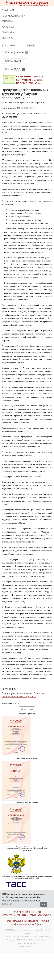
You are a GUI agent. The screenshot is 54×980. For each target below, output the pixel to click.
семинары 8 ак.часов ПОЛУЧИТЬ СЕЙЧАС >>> (29, 80)
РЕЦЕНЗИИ (8, 21)
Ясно (44, 904)
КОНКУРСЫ (8, 27)
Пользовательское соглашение (21, 921)
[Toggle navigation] (17, 53)
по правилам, (37, 894)
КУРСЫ (47, 915)
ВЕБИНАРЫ (8, 38)
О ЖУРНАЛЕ (8, 10)
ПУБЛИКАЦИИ (20, 912)
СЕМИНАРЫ (8, 32)
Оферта (39, 924)
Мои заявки (27, 709)
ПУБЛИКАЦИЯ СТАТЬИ (13, 16)
